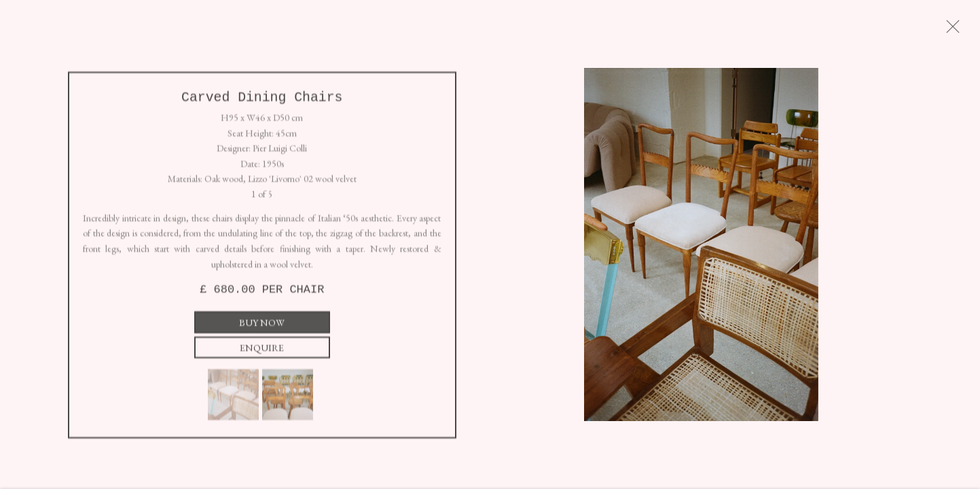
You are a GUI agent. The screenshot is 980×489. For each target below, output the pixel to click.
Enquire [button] (262, 352)
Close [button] (963, 31)
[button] (233, 400)
